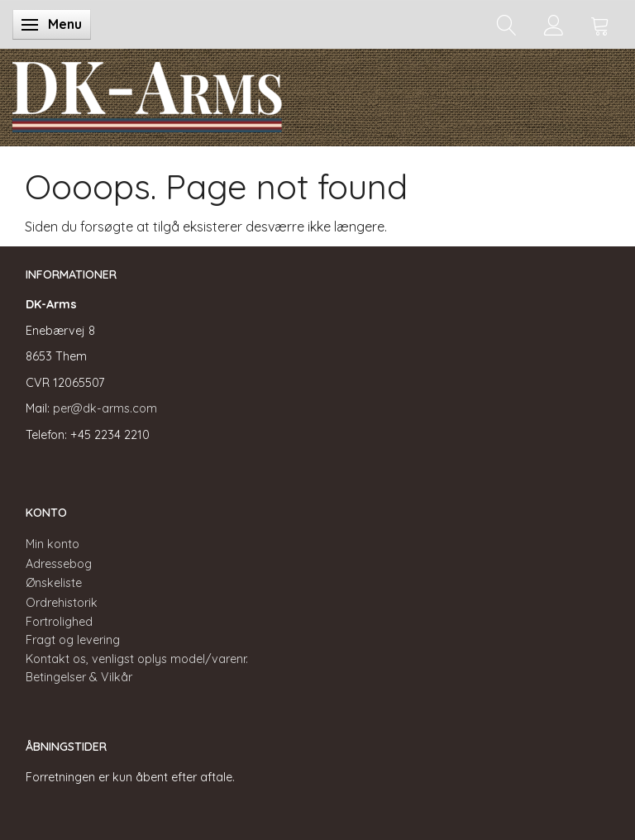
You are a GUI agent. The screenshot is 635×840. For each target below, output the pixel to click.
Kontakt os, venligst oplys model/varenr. (137, 659)
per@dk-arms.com (105, 408)
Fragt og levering (73, 640)
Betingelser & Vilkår (79, 677)
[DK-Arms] (147, 93)
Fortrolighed (59, 622)
